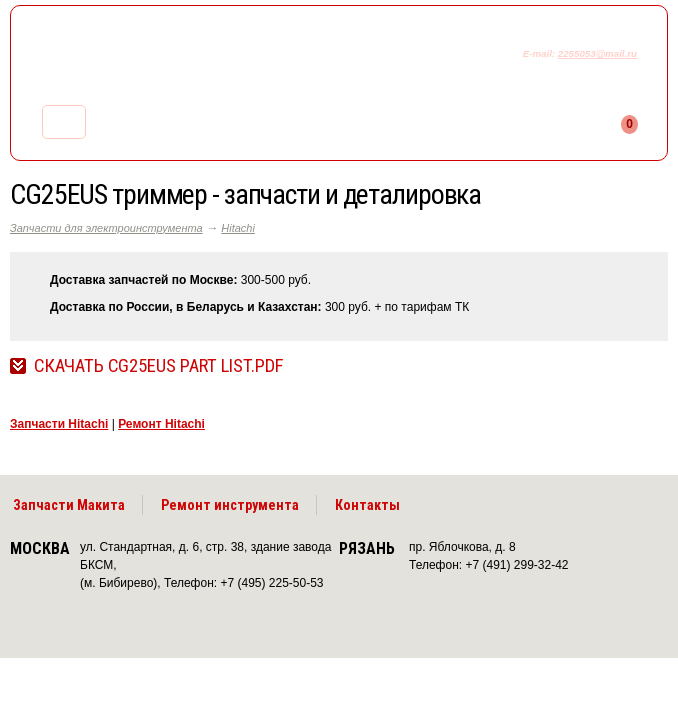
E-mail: (540, 53)
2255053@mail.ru (597, 53)
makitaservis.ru (176, 58)
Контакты (367, 505)
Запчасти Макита (69, 505)
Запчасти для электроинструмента (106, 228)
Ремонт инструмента (230, 505)
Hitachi (238, 228)
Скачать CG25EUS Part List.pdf (158, 366)
